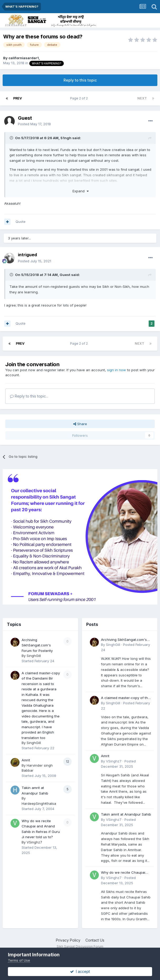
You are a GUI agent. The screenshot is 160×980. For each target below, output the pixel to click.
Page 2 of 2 (80, 98)
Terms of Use (19, 960)
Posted (34, 124)
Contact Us (95, 940)
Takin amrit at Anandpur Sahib (126, 814)
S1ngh (66, 138)
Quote (21, 222)
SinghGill (34, 656)
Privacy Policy (68, 940)
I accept (80, 971)
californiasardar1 (24, 58)
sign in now (117, 370)
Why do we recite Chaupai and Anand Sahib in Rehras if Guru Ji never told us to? (125, 873)
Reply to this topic (80, 80)
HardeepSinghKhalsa (39, 803)
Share (80, 424)
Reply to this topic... (29, 396)
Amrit (26, 760)
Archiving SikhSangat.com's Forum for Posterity (37, 645)
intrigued (27, 255)
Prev (18, 98)
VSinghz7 (34, 842)
